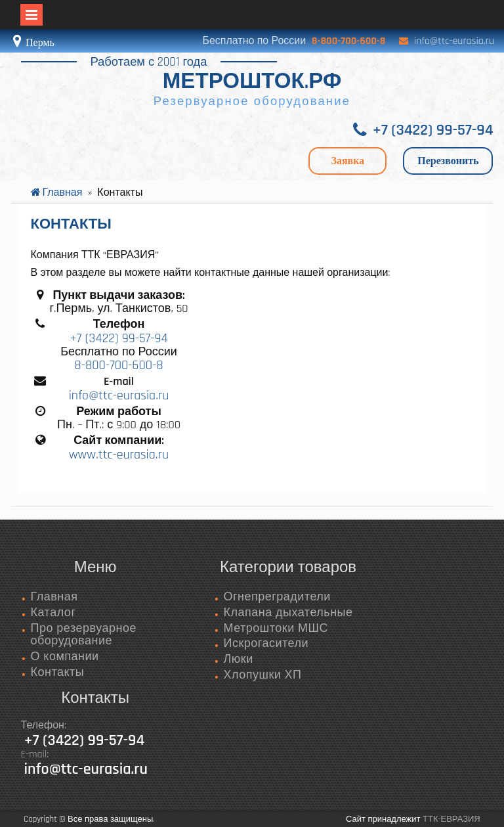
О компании (65, 657)
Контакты (58, 672)
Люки (238, 659)
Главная (54, 597)
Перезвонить (448, 161)
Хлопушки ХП (262, 675)
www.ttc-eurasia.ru (119, 455)
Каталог (53, 613)
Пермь (39, 42)
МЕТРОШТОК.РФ (252, 81)
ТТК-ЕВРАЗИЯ (451, 819)
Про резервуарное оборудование (84, 635)
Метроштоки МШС (276, 628)
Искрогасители (266, 643)
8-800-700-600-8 (349, 41)
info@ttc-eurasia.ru (454, 41)
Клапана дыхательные (288, 613)
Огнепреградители (277, 597)
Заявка (347, 161)
